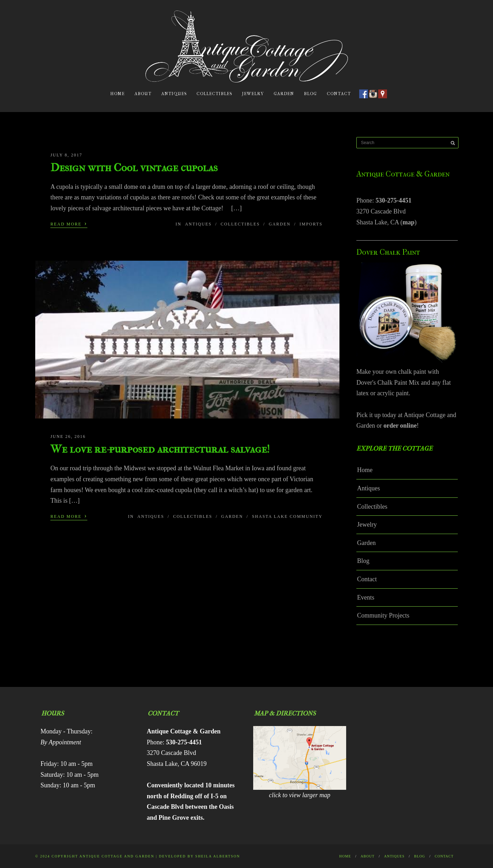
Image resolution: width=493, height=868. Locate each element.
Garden (284, 94)
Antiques (174, 94)
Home (117, 94)
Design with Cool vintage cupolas (134, 168)
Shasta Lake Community (287, 516)
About (143, 94)
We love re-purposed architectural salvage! (160, 449)
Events (366, 597)
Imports (311, 224)
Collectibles (214, 94)
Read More (69, 223)
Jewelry (253, 94)
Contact (339, 94)
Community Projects (383, 615)
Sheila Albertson (218, 856)
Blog (310, 94)
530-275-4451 (394, 200)
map (408, 222)
